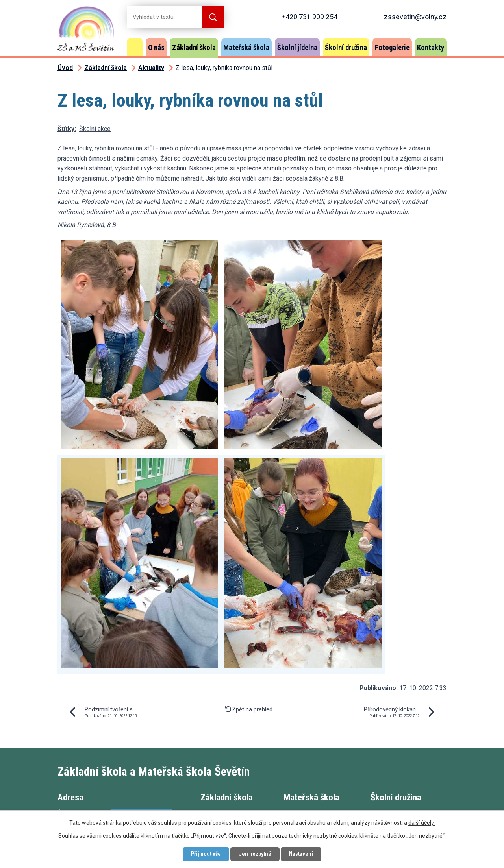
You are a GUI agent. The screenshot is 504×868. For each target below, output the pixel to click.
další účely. (422, 823)
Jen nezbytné (255, 854)
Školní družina (346, 47)
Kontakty (431, 47)
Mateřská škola (246, 47)
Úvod (135, 47)
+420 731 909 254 (309, 17)
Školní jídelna (297, 47)
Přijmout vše (206, 854)
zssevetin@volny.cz (415, 17)
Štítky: (67, 129)
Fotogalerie (392, 47)
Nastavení (301, 854)
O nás (156, 47)
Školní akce (95, 129)
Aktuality (151, 68)
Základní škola (194, 47)
